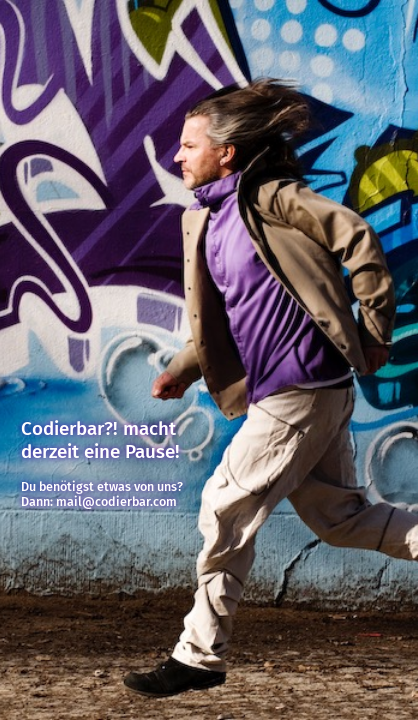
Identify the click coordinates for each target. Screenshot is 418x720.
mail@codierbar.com (116, 501)
